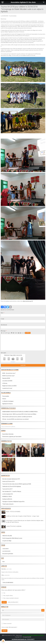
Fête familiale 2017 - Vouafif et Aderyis (12, 491)
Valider (4, 631)
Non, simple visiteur (7, 596)
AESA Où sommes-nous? (8, 376)
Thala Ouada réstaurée (8, 504)
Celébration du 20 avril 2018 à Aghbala (12, 486)
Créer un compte (5, 627)
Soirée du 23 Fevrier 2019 (8, 481)
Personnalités (6, 396)
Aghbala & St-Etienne (8, 404)
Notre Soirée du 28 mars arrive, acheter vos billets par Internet (17, 417)
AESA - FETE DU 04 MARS (13, 512)
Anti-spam (3, 353)
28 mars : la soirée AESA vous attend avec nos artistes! (15, 419)
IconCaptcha (13, 362)
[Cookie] (3, 641)
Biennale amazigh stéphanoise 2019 (11, 479)
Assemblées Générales (8, 434)
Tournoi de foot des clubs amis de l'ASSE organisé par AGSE (17, 484)
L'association (5, 549)
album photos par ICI (28, 301)
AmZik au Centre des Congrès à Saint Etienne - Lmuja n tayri (23, 516)
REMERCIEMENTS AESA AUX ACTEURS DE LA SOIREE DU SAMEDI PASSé (20, 412)
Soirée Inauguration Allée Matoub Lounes (12, 538)
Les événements (6, 551)
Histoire (4, 399)
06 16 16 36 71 (31, 639)
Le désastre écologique (8, 401)
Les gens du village (7, 541)
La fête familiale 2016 (8, 494)
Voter (4, 602)
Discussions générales (8, 554)
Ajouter (23, 365)
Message (3, 331)
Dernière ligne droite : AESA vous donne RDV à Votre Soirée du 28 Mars (19, 414)
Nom (2, 313)
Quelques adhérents (7, 499)
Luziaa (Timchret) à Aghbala (14, 526)
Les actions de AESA (7, 381)
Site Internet (4, 325)
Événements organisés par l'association (12, 437)
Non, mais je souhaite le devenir (10, 598)
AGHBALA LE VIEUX (7, 497)
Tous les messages (8, 583)
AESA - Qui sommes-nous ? (9, 373)
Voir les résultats (13, 602)
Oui (3, 593)
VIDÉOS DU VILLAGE (7, 536)
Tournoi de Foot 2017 (7, 489)
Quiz (3, 562)
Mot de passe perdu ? (13, 627)
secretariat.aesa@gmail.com (19, 639)
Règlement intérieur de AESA (9, 386)
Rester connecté (7, 624)
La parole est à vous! (7, 388)
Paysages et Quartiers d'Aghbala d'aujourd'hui (13, 502)
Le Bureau (5, 383)
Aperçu (28, 333)
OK (43, 610)
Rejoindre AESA (6, 378)
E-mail (2, 319)
